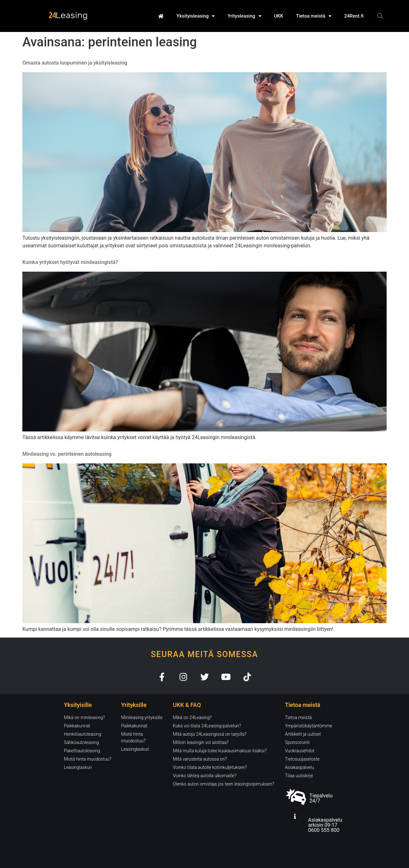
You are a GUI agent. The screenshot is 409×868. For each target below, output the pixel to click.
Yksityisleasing (196, 16)
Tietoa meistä (314, 16)
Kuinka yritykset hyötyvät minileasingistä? (70, 262)
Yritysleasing (244, 16)
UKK (279, 16)
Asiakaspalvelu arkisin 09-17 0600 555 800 (325, 825)
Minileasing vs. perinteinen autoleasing (67, 454)
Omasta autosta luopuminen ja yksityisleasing (75, 63)
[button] (380, 16)
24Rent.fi (354, 16)
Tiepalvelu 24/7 (321, 798)
